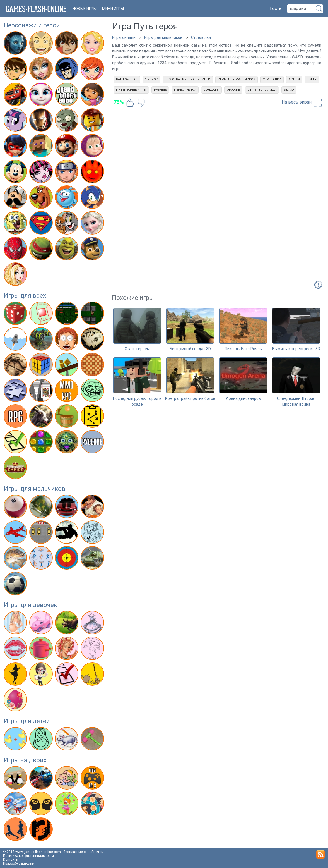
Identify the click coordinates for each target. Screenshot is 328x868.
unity (312, 79)
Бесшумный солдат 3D (190, 349)
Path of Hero (127, 79)
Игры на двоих (25, 760)
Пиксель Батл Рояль (243, 349)
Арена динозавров (243, 398)
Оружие (233, 90)
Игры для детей (27, 721)
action (294, 79)
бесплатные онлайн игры (84, 852)
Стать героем (137, 349)
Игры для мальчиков (34, 489)
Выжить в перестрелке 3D (296, 349)
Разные (160, 90)
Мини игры (113, 9)
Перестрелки (185, 90)
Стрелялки (201, 37)
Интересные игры (131, 90)
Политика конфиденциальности (28, 856)
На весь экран (302, 102)
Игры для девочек (30, 605)
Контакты (11, 860)
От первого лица (262, 90)
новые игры (85, 9)
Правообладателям (19, 864)
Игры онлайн (124, 37)
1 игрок (151, 79)
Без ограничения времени (188, 79)
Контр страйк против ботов (190, 398)
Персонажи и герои (32, 25)
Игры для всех (25, 296)
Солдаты (211, 90)
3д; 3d (289, 90)
